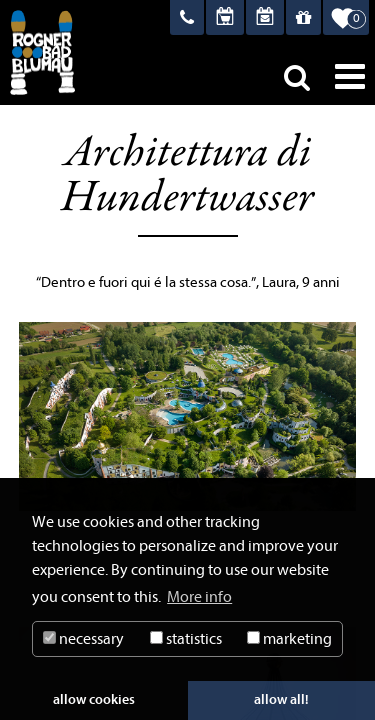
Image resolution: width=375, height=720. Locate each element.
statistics (186, 639)
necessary (83, 639)
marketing (289, 639)
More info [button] (199, 597)
